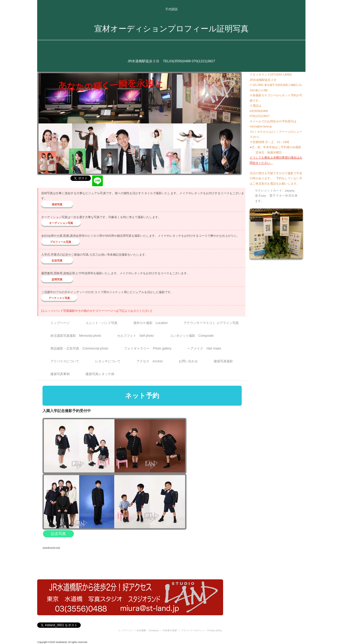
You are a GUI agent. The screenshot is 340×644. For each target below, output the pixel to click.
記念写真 (57, 261)
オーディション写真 (61, 223)
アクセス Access (150, 361)
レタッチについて (108, 361)
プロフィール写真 (61, 242)
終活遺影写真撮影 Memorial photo (76, 336)
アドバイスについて (65, 361)
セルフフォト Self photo (135, 336)
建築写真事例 (60, 374)
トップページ (60, 323)
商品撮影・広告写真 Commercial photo (79, 348)
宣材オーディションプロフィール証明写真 (171, 29)
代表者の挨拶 (170, 630)
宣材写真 (57, 204)
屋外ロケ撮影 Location (150, 323)
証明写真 (57, 279)
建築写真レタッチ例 (100, 374)
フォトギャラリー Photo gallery (148, 348)
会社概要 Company (148, 630)
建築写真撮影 (223, 361)
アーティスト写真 (59, 298)
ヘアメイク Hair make (204, 348)
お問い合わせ (188, 361)
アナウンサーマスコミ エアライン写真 (211, 323)
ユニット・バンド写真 (101, 323)
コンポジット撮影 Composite (192, 336)
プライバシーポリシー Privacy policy (201, 630)
